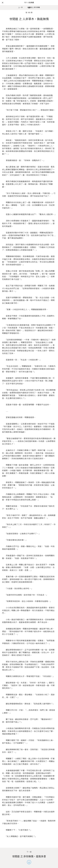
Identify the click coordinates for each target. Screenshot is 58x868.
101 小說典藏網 (29, 5)
